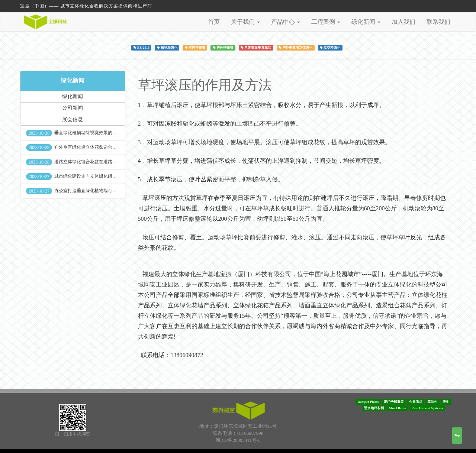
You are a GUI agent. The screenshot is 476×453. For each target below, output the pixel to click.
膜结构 (432, 402)
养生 (446, 402)
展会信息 (73, 119)
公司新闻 (73, 108)
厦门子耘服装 (394, 402)
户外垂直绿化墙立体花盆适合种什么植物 (94, 147)
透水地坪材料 (374, 408)
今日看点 (416, 402)
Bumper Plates (368, 402)
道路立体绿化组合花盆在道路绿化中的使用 (97, 162)
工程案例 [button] (326, 22)
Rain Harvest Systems (427, 408)
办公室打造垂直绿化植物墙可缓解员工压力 (97, 191)
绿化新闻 (73, 80)
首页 (214, 22)
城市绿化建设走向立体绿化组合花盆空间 (94, 176)
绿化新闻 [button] (366, 22)
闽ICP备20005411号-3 (238, 440)
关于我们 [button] (245, 22)
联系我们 (438, 22)
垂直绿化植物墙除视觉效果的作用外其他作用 (99, 133)
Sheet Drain (398, 408)
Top (457, 435)
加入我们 (403, 22)
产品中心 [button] (286, 22)
